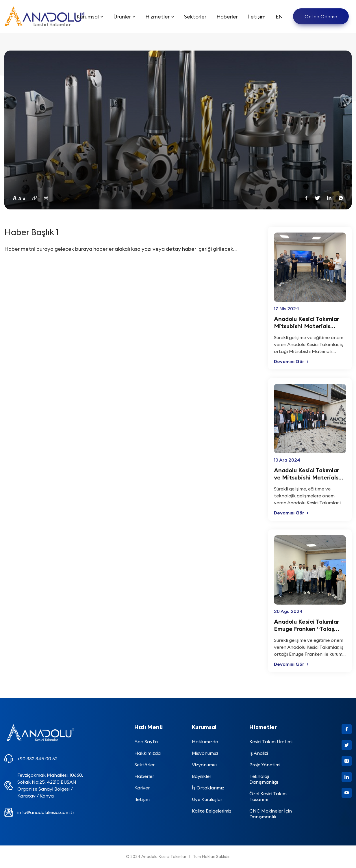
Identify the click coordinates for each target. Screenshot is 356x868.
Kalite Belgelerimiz (212, 811)
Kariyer (142, 788)
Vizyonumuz (205, 765)
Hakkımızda (148, 753)
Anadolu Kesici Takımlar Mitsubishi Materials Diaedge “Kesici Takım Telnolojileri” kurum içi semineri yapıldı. (306, 322)
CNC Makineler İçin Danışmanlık (271, 814)
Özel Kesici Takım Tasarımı (268, 796)
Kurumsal (88, 17)
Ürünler (122, 17)
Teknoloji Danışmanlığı (264, 779)
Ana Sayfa (146, 741)
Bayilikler (202, 776)
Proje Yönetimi (265, 765)
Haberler (227, 17)
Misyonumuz (205, 753)
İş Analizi (259, 753)
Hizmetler (157, 17)
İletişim (257, 17)
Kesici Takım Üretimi (271, 741)
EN (279, 17)
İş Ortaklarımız (208, 788)
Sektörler (195, 17)
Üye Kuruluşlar (207, 799)
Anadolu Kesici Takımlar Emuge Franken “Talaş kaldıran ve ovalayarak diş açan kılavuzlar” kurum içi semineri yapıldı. (309, 625)
